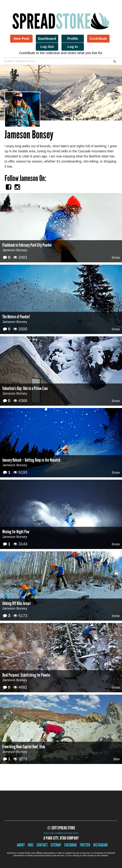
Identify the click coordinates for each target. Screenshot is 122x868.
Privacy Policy (72, 833)
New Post (21, 38)
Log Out (47, 47)
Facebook (70, 845)
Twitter (85, 845)
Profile (73, 38)
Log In (73, 47)
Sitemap (56, 845)
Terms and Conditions (54, 833)
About (21, 845)
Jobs (31, 845)
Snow (116, 258)
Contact (42, 845)
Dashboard (47, 38)
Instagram (100, 845)
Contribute (98, 38)
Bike (117, 759)
